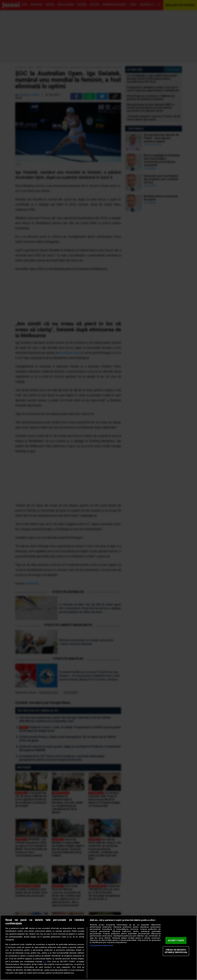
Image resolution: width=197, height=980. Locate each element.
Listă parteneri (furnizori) (101, 945)
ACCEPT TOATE (176, 940)
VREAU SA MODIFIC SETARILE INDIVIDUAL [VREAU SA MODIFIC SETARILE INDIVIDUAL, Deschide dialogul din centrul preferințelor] (176, 951)
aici (44, 962)
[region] (98, 947)
